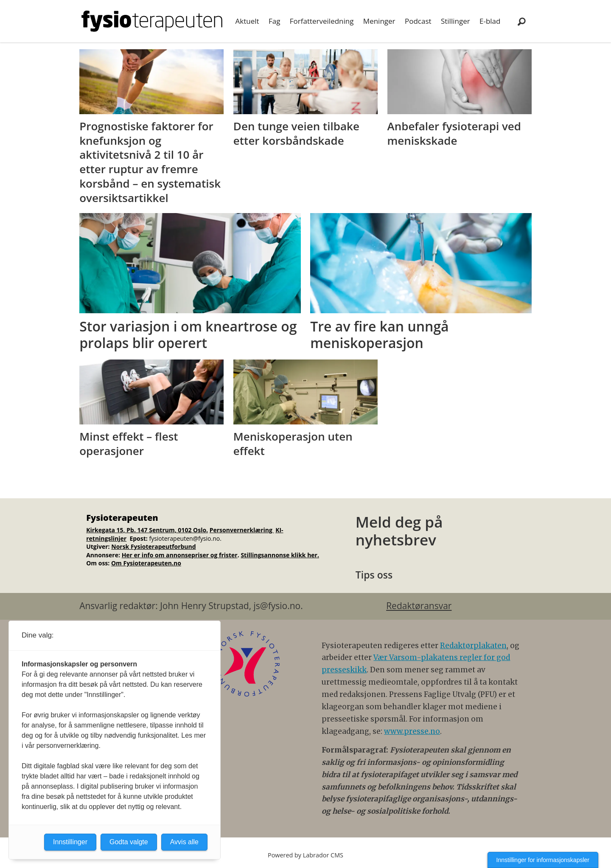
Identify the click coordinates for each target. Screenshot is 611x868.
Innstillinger (70, 842)
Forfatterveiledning (322, 21)
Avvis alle (184, 842)
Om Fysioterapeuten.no (146, 563)
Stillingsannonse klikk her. (280, 555)
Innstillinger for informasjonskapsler (543, 860)
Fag (274, 21)
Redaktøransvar (419, 606)
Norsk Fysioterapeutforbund (153, 546)
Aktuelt (247, 21)
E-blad (490, 21)
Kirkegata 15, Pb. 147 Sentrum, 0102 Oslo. (147, 530)
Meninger (379, 21)
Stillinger (455, 21)
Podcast (418, 21)
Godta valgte (129, 842)
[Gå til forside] (152, 21)
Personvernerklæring (242, 530)
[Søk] (521, 21)
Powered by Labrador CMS (305, 855)
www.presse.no (412, 731)
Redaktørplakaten (473, 646)
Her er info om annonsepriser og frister (180, 555)
